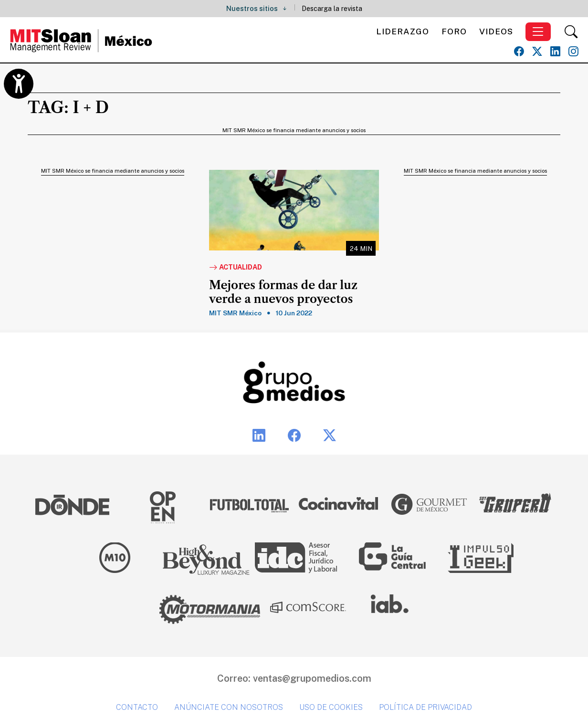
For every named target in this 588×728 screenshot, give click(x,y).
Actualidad (236, 268)
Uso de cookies (331, 707)
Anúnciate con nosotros (229, 707)
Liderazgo (403, 31)
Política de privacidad (425, 707)
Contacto (137, 707)
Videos (496, 31)
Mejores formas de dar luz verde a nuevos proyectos (283, 292)
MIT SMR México (235, 313)
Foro (454, 31)
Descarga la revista (332, 8)
